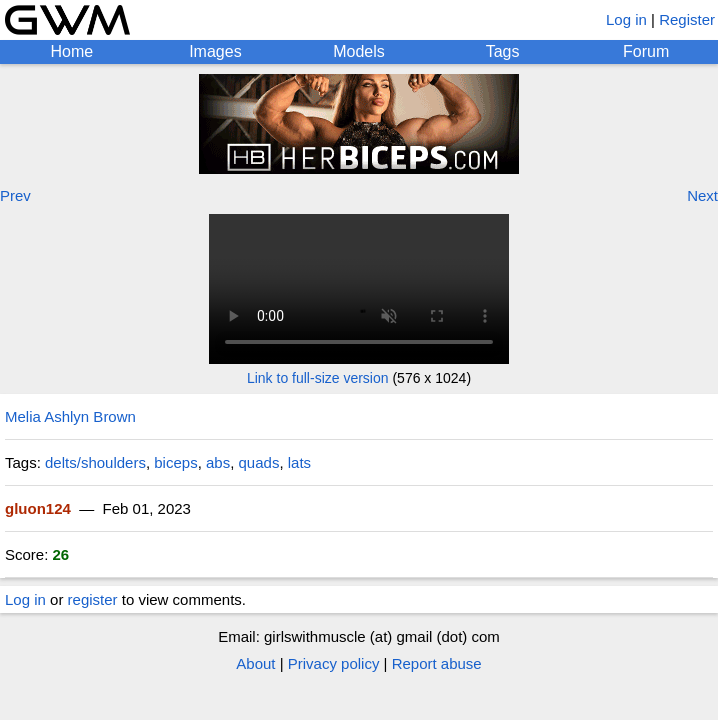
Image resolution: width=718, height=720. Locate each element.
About (255, 663)
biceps (175, 462)
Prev (15, 195)
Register (687, 19)
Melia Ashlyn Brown (70, 416)
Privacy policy (334, 663)
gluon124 (38, 508)
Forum (646, 51)
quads (259, 462)
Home (71, 51)
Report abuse (437, 663)
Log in (626, 19)
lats (299, 462)
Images (215, 51)
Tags (503, 51)
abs (218, 462)
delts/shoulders (95, 462)
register (93, 599)
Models (359, 51)
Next (702, 195)
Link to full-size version (318, 378)
